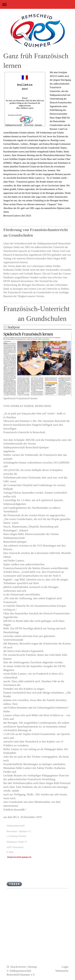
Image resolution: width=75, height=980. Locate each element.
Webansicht (62, 971)
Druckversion (16, 967)
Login (65, 967)
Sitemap (32, 967)
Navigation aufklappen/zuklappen (37, 4)
